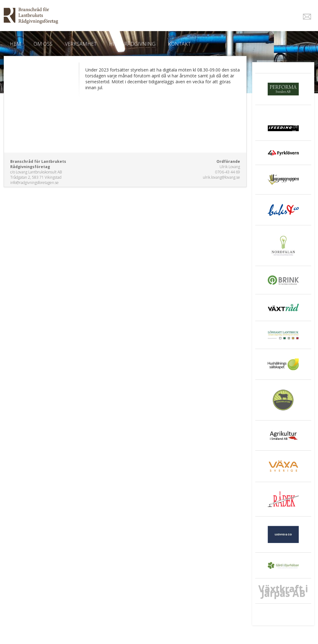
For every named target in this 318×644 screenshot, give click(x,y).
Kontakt (179, 44)
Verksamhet (81, 44)
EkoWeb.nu (115, 16)
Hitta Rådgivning (132, 44)
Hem (16, 44)
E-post (307, 17)
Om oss (43, 44)
